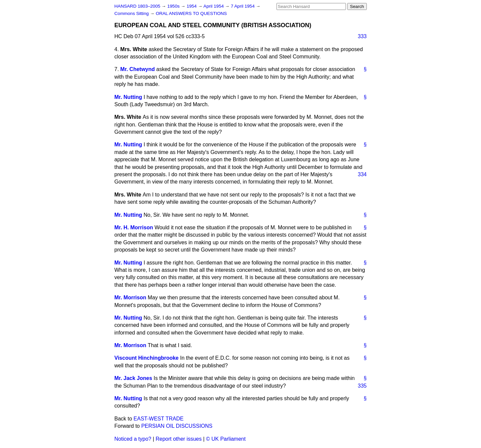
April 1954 (214, 6)
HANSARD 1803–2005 (137, 6)
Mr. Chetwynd (137, 69)
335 (362, 386)
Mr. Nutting (128, 97)
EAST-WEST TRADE (159, 419)
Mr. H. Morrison (134, 227)
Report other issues (179, 439)
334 (362, 174)
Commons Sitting (132, 13)
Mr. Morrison (130, 298)
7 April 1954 (243, 6)
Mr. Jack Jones (133, 378)
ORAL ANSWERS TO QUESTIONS (191, 13)
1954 (192, 6)
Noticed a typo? (133, 439)
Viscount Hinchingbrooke (147, 358)
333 (362, 36)
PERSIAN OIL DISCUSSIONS (177, 426)
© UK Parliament (226, 439)
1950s (174, 6)
